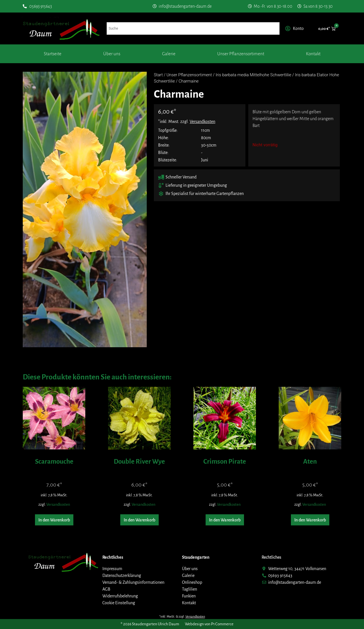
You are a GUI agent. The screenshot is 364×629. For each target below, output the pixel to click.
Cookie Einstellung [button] (119, 603)
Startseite (53, 54)
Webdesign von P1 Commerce (209, 624)
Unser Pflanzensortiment (241, 54)
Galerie (169, 54)
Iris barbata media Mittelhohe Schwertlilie (253, 75)
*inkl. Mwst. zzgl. (187, 122)
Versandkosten (58, 504)
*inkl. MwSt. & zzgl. (182, 616)
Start (158, 75)
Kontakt (313, 54)
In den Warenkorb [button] (54, 520)
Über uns (112, 54)
